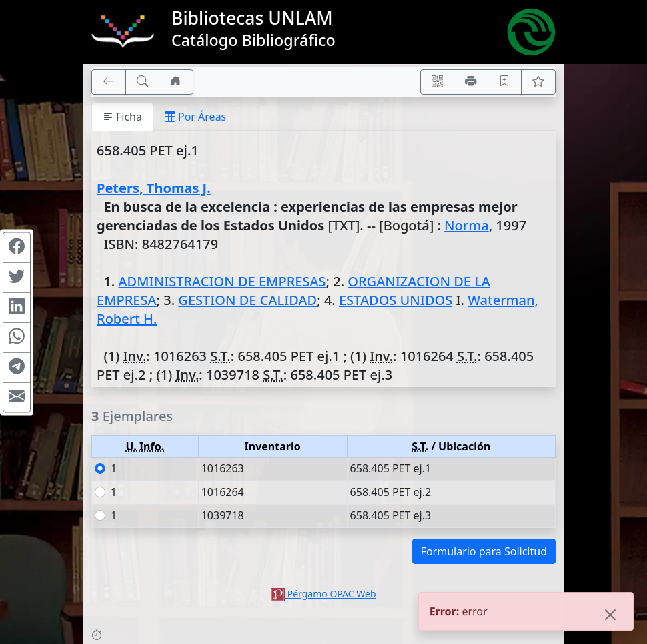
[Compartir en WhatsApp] (17, 337)
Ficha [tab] (122, 117)
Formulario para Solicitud (484, 551)
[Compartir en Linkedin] (17, 307)
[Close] (610, 617)
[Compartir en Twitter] (17, 277)
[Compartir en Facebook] (17, 247)
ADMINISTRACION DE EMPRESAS (222, 281)
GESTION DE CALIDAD (247, 300)
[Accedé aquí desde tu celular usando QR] (438, 82)
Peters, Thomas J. (154, 188)
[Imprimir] (471, 82)
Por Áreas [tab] (195, 117)
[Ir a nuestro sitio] (176, 82)
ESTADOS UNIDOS (396, 300)
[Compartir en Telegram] (17, 367)
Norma (467, 225)
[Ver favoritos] (538, 82)
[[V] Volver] (109, 82)
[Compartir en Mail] (17, 397)
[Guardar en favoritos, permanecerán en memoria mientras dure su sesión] (505, 82)
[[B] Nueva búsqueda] (143, 82)
